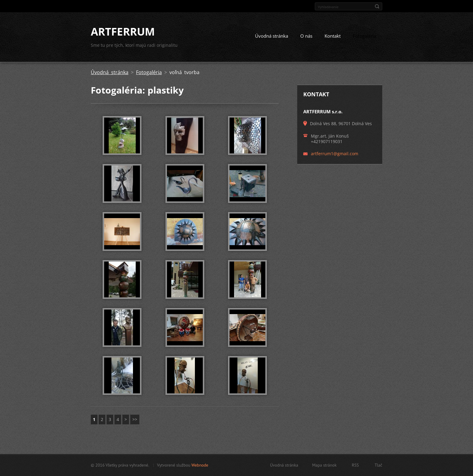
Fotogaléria (364, 36)
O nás (306, 36)
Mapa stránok (324, 465)
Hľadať (377, 6)
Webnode (200, 465)
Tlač (378, 465)
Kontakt (333, 36)
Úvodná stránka (272, 36)
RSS (355, 465)
